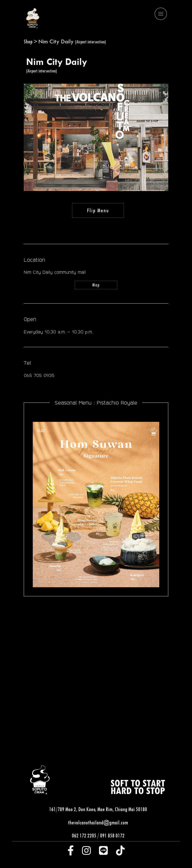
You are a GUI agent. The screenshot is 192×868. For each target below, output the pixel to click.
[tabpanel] (96, 679)
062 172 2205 (84, 835)
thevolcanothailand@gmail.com (98, 822)
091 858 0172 (112, 835)
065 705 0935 (39, 375)
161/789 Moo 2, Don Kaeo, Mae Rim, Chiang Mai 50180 (98, 809)
